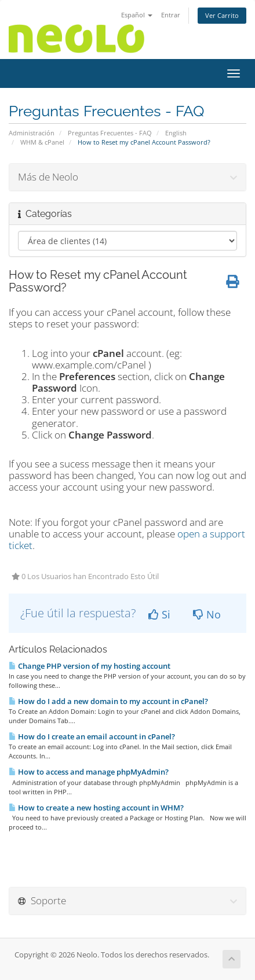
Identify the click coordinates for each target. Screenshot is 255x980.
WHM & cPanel (42, 142)
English (176, 133)
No (207, 614)
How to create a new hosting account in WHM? (96, 808)
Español (137, 15)
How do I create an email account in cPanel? (92, 736)
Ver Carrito (222, 15)
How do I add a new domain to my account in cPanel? (108, 701)
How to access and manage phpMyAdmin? (89, 772)
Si (159, 614)
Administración (32, 133)
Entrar (171, 15)
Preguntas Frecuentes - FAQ (110, 133)
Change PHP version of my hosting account (90, 666)
